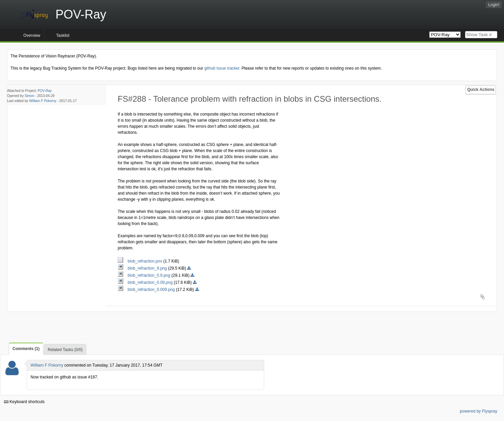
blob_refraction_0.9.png (145, 275)
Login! (494, 5)
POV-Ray (45, 91)
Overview (32, 35)
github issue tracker (222, 68)
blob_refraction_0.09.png (146, 282)
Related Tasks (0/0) (65, 350)
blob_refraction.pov (141, 261)
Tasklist (63, 35)
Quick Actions (481, 90)
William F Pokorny (43, 101)
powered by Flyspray (478, 411)
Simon (29, 96)
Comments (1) (26, 349)
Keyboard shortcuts (24, 402)
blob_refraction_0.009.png (147, 290)
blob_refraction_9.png (143, 268)
